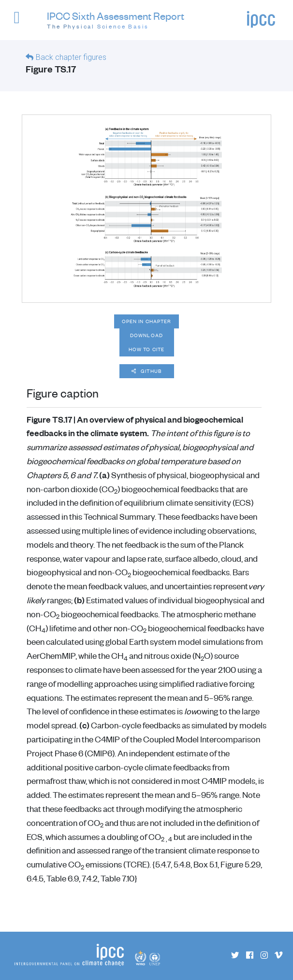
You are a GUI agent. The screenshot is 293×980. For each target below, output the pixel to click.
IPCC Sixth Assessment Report (116, 21)
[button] (21, 22)
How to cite (146, 349)
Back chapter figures (71, 57)
